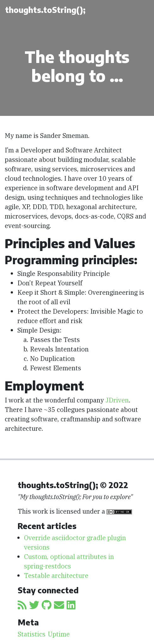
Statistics (32, 634)
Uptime (59, 634)
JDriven (117, 400)
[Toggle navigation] (139, 10)
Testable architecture (56, 576)
